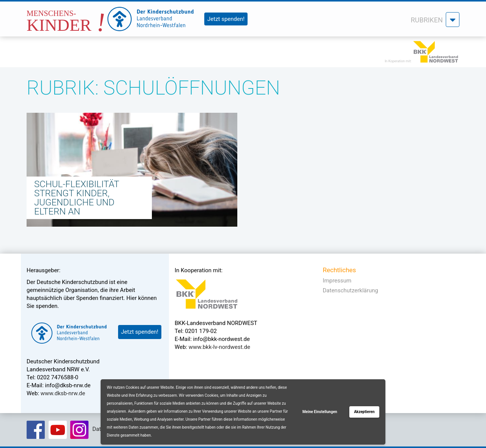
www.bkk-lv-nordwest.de (219, 347)
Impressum (337, 281)
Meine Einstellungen (320, 412)
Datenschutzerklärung (350, 290)
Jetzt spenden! (226, 19)
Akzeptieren (364, 412)
